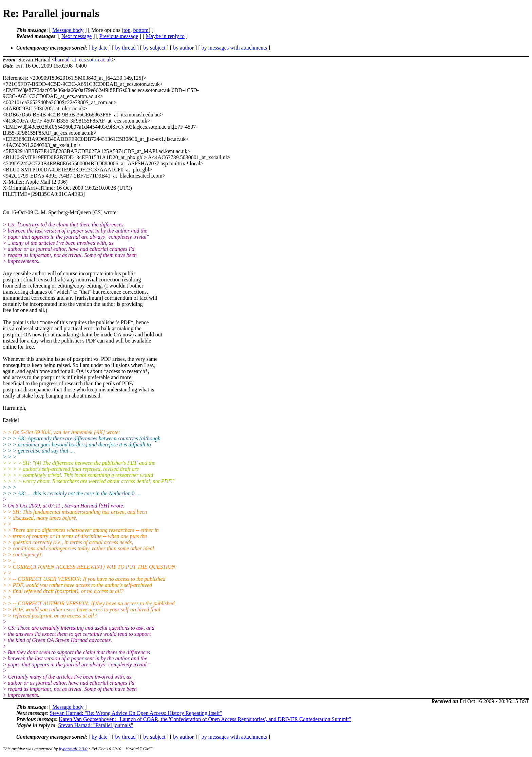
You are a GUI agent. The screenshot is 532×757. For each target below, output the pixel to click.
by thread (126, 48)
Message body (68, 30)
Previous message (119, 36)
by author (183, 48)
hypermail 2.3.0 (73, 749)
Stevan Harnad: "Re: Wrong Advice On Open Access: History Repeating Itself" (136, 713)
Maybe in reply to (165, 36)
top (127, 30)
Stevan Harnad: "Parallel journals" (96, 725)
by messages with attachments (234, 48)
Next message (77, 36)
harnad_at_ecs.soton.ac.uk (83, 60)
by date (100, 48)
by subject (154, 48)
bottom (141, 30)
